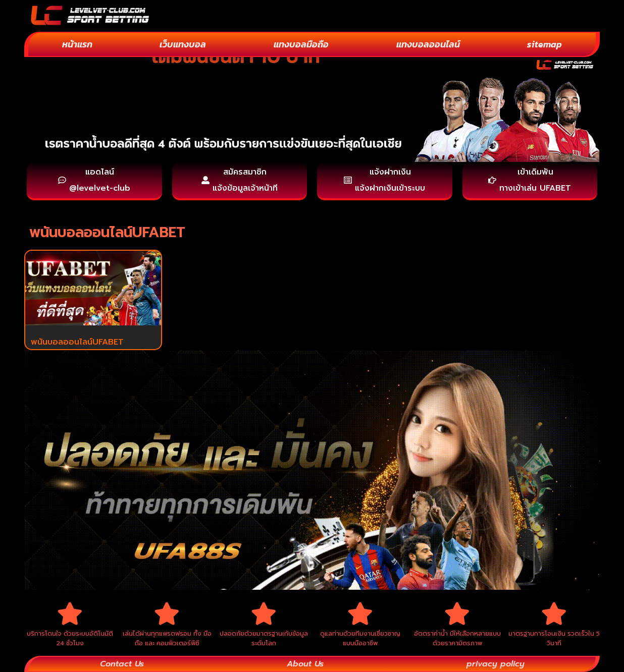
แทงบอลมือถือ (301, 44)
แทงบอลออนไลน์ (428, 44)
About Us (305, 664)
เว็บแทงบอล (183, 44)
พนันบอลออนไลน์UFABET (77, 342)
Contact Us (122, 664)
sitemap (544, 44)
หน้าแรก (77, 44)
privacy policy (496, 664)
